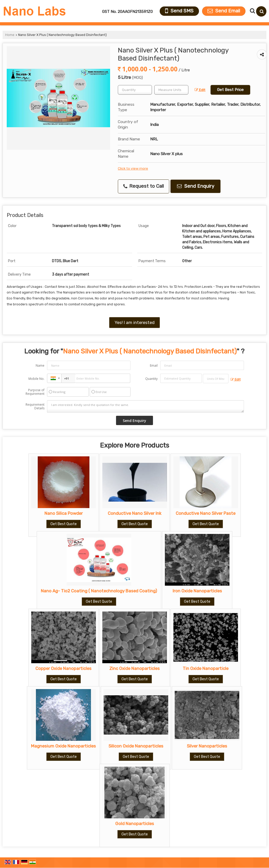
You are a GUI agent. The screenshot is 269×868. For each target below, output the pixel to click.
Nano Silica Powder (64, 513)
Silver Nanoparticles (207, 746)
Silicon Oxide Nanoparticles (136, 746)
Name (40, 365)
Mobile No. (36, 379)
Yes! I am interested (134, 322)
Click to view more (133, 168)
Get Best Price (230, 90)
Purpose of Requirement (35, 392)
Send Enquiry (196, 186)
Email (154, 365)
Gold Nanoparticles (135, 824)
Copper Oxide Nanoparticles (63, 668)
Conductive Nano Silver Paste (206, 513)
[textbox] (171, 90)
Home (10, 35)
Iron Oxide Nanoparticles (197, 591)
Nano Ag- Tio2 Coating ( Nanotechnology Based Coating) (99, 591)
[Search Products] (252, 11)
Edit (200, 90)
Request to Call (144, 186)
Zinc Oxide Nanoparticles (134, 668)
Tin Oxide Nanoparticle (206, 668)
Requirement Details (35, 406)
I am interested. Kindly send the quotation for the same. (145, 406)
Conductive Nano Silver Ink (134, 513)
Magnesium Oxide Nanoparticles (63, 746)
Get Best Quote (64, 524)
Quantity (151, 379)
